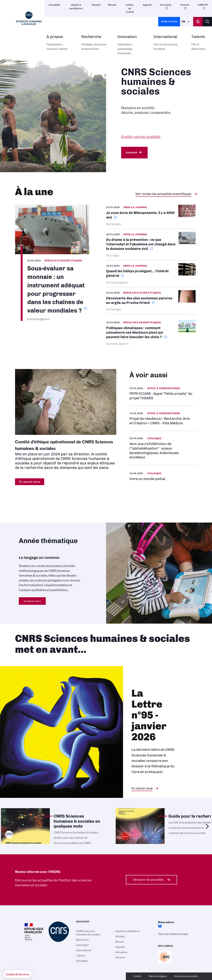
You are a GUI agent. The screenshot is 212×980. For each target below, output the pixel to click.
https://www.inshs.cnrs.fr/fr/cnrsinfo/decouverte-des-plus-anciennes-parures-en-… (152, 301)
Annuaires (166, 5)
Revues (112, 5)
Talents (198, 45)
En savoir (132, 153)
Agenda (147, 5)
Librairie (96, 5)
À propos (60, 45)
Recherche (95, 45)
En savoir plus (32, 601)
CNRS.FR (203, 5)
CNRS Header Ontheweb (198, 22)
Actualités (54, 5)
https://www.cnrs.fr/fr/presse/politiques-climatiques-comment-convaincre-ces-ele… (152, 333)
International (168, 45)
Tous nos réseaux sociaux (173, 934)
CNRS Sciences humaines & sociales (88, 933)
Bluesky (160, 926)
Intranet (185, 5)
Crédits (137, 976)
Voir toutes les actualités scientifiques (163, 194)
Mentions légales (158, 976)
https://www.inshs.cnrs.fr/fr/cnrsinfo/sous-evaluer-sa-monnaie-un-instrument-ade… (52, 263)
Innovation (131, 47)
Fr (184, 22)
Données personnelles (186, 976)
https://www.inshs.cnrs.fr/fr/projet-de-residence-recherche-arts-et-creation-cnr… (163, 418)
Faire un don (169, 22)
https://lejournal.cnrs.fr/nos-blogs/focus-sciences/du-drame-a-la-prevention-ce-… (152, 245)
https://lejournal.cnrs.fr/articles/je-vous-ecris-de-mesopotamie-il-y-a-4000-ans (152, 217)
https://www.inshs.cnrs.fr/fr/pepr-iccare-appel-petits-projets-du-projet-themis (163, 393)
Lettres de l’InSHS (130, 8)
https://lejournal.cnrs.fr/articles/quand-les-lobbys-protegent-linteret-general (152, 274)
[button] (17, 974)
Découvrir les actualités (148, 880)
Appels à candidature (76, 7)
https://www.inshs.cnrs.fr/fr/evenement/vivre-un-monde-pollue (163, 476)
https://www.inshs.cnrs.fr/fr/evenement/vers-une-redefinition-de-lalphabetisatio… (163, 448)
